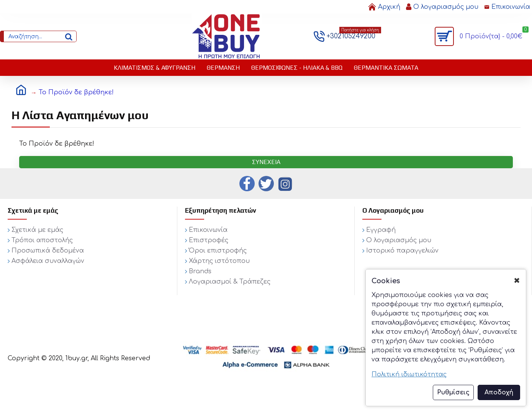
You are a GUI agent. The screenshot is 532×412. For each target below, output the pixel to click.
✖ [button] (517, 281)
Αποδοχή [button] (499, 392)
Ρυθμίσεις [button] (453, 392)
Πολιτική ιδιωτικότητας (409, 374)
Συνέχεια (266, 162)
